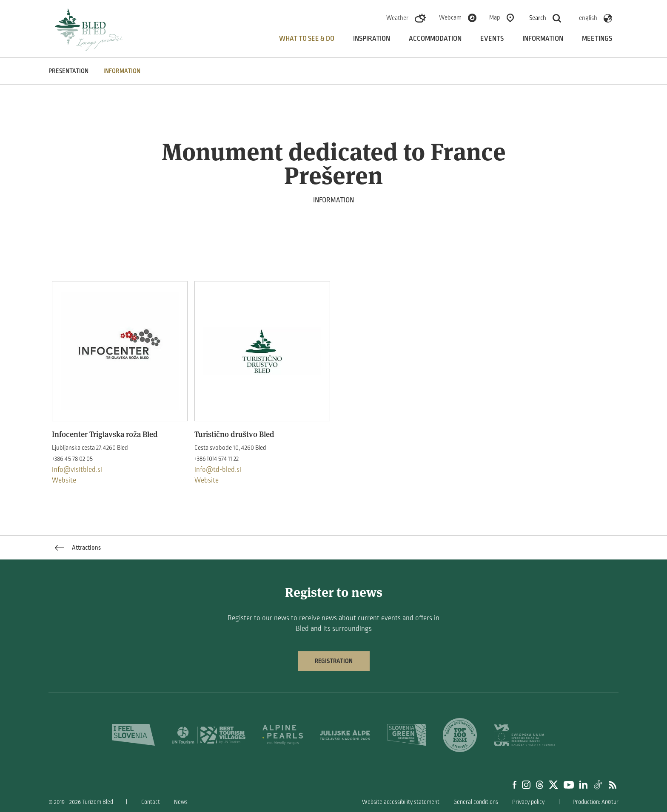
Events (492, 39)
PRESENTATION (68, 71)
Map (495, 17)
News (181, 802)
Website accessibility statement (401, 802)
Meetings (597, 39)
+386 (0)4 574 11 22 (217, 459)
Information (543, 39)
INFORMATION (122, 71)
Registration (334, 661)
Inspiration (372, 39)
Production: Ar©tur (596, 802)
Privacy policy (528, 802)
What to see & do (307, 39)
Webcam (450, 17)
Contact (151, 802)
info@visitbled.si (77, 470)
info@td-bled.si (218, 470)
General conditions (476, 802)
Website (64, 480)
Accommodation (435, 39)
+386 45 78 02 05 (72, 459)
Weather (397, 18)
